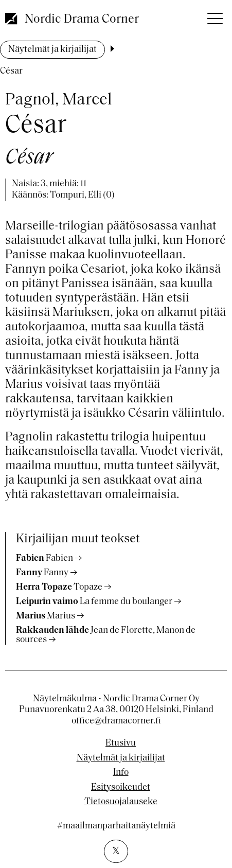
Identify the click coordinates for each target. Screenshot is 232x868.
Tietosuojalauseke (121, 802)
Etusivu (121, 743)
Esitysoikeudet (121, 788)
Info (121, 773)
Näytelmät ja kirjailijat (52, 50)
